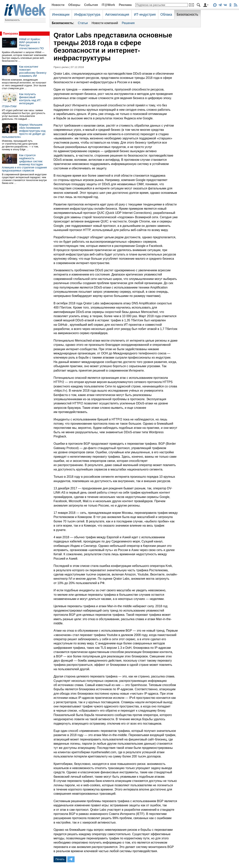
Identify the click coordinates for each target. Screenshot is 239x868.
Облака (166, 15)
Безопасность (13, 20)
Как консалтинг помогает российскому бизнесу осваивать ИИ (33, 71)
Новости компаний (105, 23)
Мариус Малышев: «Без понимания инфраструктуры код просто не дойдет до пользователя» (24, 131)
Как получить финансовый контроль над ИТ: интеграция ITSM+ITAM (22, 100)
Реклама (125, 5)
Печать (60, 859)
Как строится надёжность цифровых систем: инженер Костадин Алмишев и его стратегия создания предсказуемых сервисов (24, 163)
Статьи (83, 23)
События (91, 5)
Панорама (10, 34)
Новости (58, 5)
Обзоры (74, 5)
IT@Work (108, 5)
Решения (128, 23)
